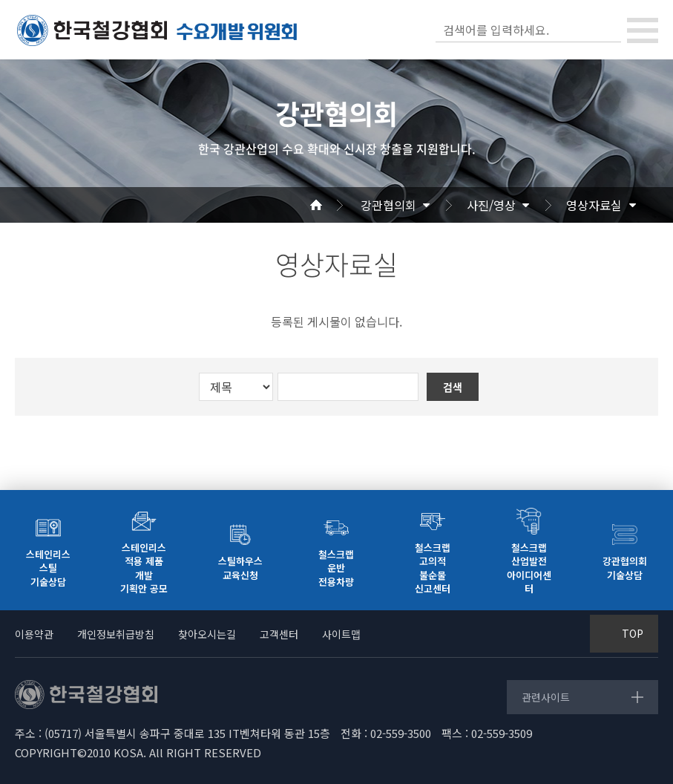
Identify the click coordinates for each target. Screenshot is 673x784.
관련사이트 (546, 697)
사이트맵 (341, 634)
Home (334, 205)
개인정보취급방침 (116, 634)
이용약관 (34, 634)
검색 (608, 30)
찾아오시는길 (207, 634)
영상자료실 (594, 205)
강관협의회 (388, 205)
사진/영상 (491, 205)
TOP (633, 633)
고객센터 (279, 634)
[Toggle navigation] (643, 30)
